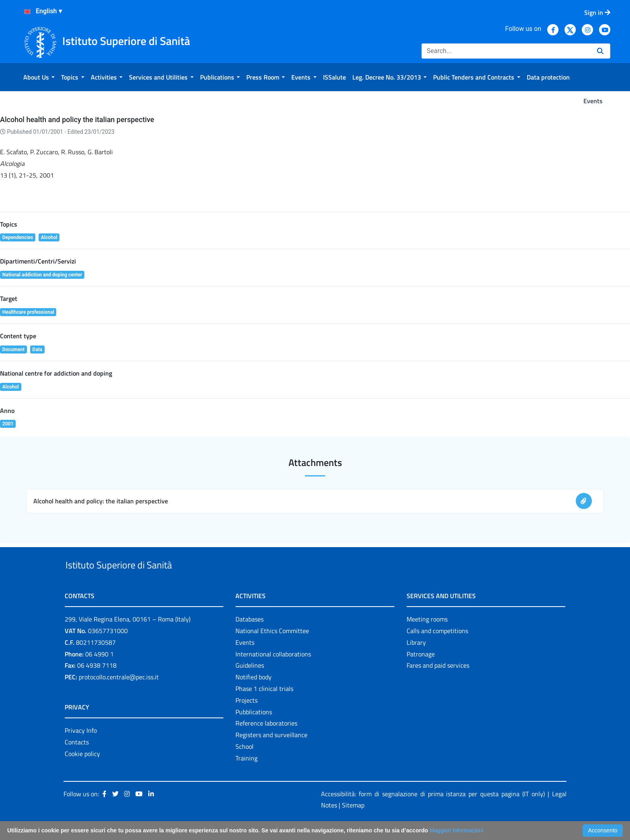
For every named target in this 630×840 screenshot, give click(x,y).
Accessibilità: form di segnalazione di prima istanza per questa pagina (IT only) (433, 812)
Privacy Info (81, 749)
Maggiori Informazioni (456, 830)
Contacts (77, 760)
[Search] (506, 51)
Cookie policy (82, 772)
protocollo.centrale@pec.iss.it (119, 695)
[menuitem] (39, 77)
